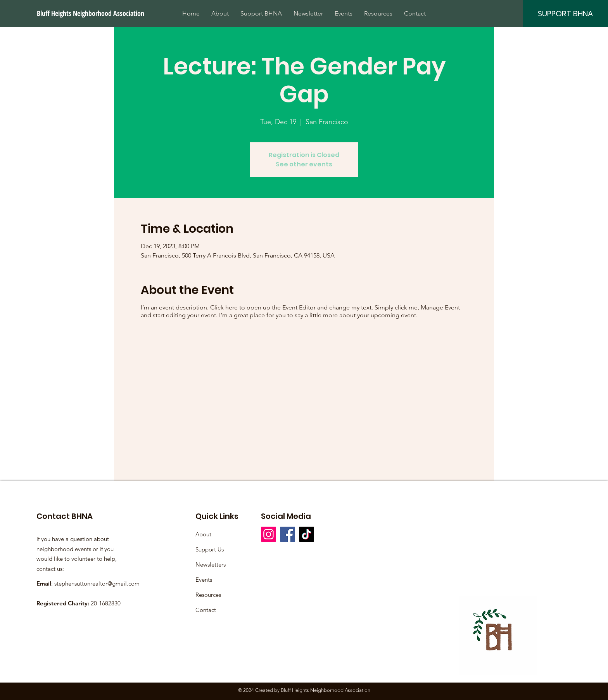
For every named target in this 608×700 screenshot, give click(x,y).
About (203, 534)
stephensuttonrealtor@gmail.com (97, 583)
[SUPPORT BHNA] (565, 13)
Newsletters (211, 564)
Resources (208, 595)
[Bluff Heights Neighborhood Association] (91, 13)
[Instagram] (269, 534)
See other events (304, 164)
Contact (206, 610)
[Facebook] (288, 534)
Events (204, 580)
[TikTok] (307, 534)
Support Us (210, 549)
